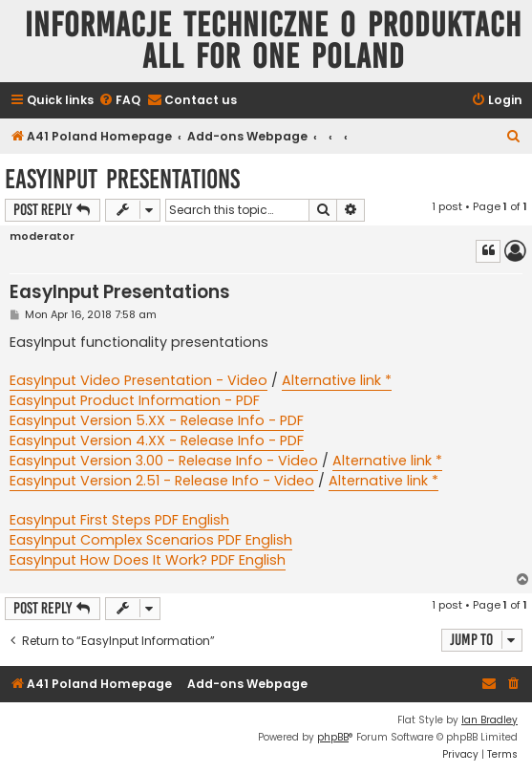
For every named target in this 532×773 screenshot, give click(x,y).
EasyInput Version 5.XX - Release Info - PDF (157, 420)
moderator (42, 236)
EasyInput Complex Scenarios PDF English (151, 540)
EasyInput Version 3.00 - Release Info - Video (164, 461)
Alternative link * (337, 380)
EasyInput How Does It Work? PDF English (148, 560)
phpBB (333, 737)
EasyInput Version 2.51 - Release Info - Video (162, 481)
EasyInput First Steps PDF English (119, 520)
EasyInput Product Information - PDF (135, 400)
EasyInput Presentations (122, 179)
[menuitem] (119, 101)
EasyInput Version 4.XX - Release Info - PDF (157, 440)
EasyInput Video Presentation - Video (138, 380)
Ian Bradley (489, 720)
